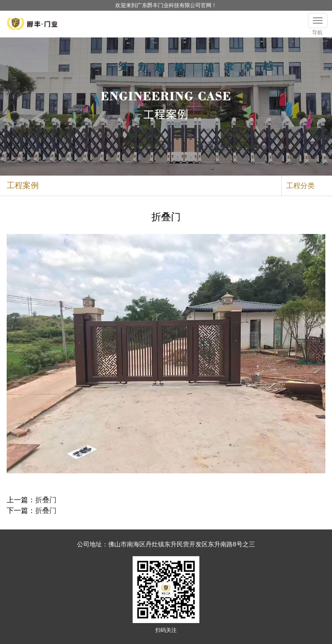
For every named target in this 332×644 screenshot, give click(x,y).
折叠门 (46, 500)
